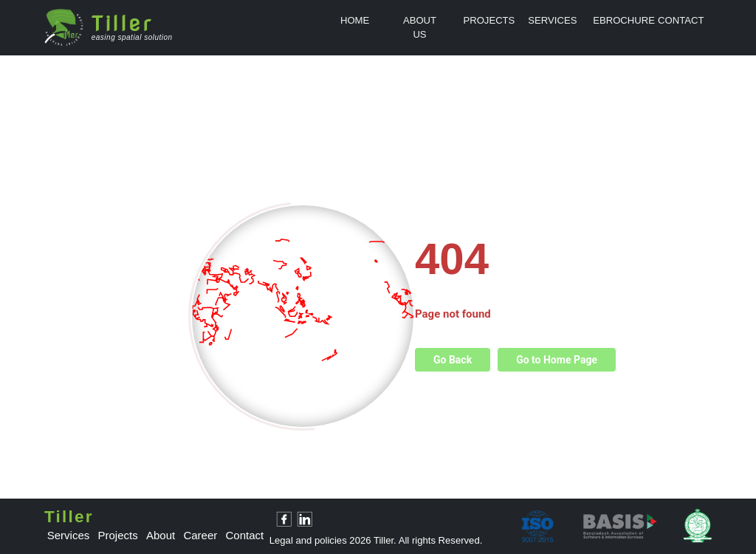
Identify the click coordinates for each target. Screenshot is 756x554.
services (69, 535)
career (200, 535)
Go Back (453, 360)
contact (245, 535)
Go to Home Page (557, 360)
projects (118, 535)
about (161, 535)
